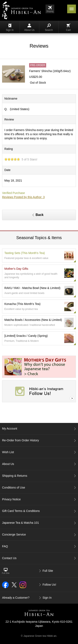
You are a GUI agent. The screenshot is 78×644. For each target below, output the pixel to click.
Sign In (10, 28)
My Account (10, 429)
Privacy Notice (11, 499)
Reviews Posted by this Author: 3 (23, 197)
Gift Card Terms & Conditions (21, 511)
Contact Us (9, 558)
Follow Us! (49, 585)
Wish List (8, 452)
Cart (68, 28)
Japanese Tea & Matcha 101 (20, 523)
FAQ (5, 546)
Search (49, 28)
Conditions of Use (14, 488)
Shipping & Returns (15, 476)
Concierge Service (14, 534)
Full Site (48, 571)
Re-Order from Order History (20, 440)
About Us (29, 28)
